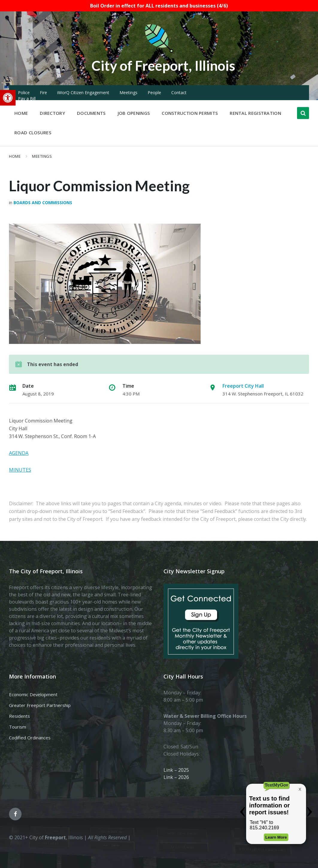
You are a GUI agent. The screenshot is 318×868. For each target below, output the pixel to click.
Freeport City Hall (243, 386)
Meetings (128, 92)
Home (15, 156)
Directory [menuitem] (52, 113)
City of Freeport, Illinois (163, 65)
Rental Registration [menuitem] (255, 113)
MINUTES (20, 470)
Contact (179, 92)
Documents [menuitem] (91, 113)
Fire (43, 92)
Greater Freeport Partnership (40, 705)
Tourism (18, 727)
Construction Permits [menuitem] (190, 113)
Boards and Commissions (43, 203)
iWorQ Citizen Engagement (83, 92)
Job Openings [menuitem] (134, 113)
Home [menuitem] (21, 113)
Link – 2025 (176, 770)
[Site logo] (159, 52)
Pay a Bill (27, 98)
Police (24, 92)
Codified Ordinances (30, 738)
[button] (8, 98)
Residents (19, 716)
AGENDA (19, 453)
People (154, 92)
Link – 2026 (176, 777)
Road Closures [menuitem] (33, 133)
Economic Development (33, 694)
